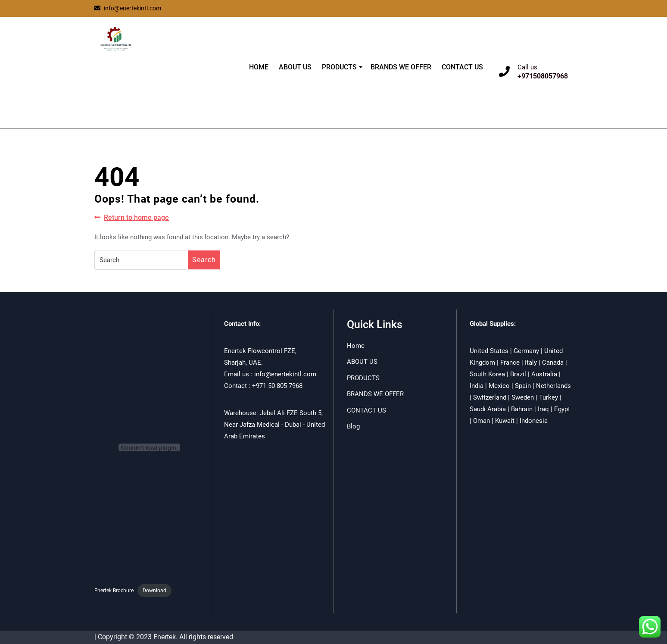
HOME (259, 67)
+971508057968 (543, 76)
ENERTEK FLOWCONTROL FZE (145, 79)
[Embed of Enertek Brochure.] (149, 447)
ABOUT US (295, 67)
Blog (353, 426)
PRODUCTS (339, 67)
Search (204, 260)
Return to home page (132, 218)
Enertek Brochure (114, 591)
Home (356, 346)
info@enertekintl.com (128, 8)
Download (154, 591)
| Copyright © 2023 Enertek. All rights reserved (164, 637)
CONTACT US (462, 67)
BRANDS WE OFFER (401, 67)
